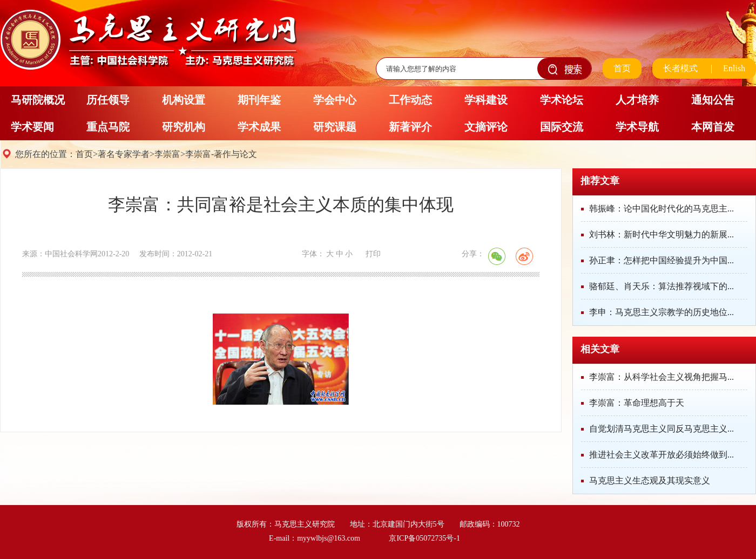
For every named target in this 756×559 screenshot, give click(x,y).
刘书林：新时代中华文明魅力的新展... (661, 234)
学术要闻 (32, 127)
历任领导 (108, 100)
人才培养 (637, 100)
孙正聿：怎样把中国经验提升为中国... (661, 260)
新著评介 (410, 127)
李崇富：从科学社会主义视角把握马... (661, 377)
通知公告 (713, 100)
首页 (622, 68)
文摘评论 (486, 127)
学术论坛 (562, 100)
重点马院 (108, 127)
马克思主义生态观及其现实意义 (650, 480)
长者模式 (680, 68)
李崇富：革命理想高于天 (637, 403)
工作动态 (410, 100)
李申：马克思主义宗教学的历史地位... (661, 312)
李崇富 (167, 154)
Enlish (734, 68)
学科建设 (486, 100)
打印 (373, 254)
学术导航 (637, 127)
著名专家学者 (124, 154)
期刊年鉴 (259, 100)
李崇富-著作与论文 (221, 154)
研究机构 (184, 127)
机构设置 (184, 100)
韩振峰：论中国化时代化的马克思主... (661, 209)
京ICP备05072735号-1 (424, 538)
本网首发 (713, 127)
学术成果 (259, 127)
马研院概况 (38, 100)
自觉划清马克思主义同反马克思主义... (661, 429)
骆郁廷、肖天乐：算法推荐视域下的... (661, 286)
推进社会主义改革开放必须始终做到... (661, 455)
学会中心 (335, 100)
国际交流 (562, 127)
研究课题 (335, 127)
